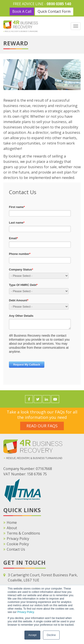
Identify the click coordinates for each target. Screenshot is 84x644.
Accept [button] (32, 635)
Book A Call (22, 11)
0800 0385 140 (59, 4)
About (12, 528)
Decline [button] (51, 635)
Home (12, 522)
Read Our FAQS (42, 426)
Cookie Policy (18, 544)
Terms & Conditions (23, 533)
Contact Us (16, 549)
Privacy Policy (26, 612)
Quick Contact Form (54, 11)
